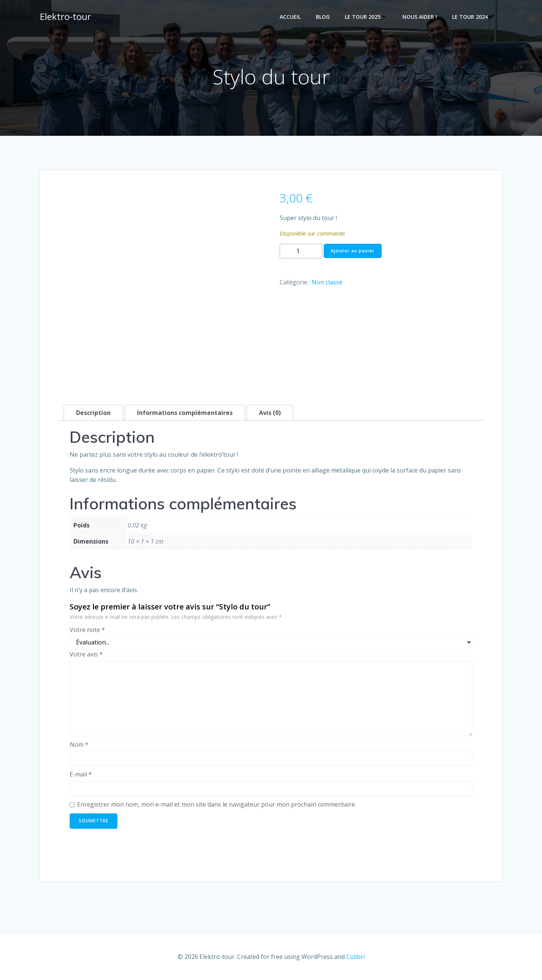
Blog (324, 17)
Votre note (87, 631)
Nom (79, 746)
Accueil (291, 17)
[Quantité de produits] (301, 252)
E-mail (81, 775)
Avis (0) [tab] (270, 414)
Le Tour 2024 (474, 17)
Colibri (355, 957)
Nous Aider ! (420, 17)
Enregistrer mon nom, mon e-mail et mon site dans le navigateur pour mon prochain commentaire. (217, 805)
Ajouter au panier (353, 252)
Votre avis (86, 655)
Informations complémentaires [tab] (185, 414)
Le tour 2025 (367, 17)
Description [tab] (93, 414)
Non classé (327, 283)
